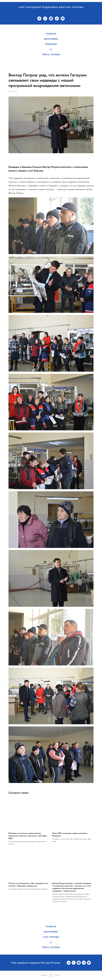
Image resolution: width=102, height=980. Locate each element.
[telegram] (39, 19)
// (51, 49)
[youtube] (63, 19)
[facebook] (45, 19)
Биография (51, 39)
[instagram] (51, 19)
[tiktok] (57, 19)
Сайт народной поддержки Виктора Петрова (51, 7)
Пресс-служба (51, 55)
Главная (51, 34)
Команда (51, 44)
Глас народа (51, 937)
